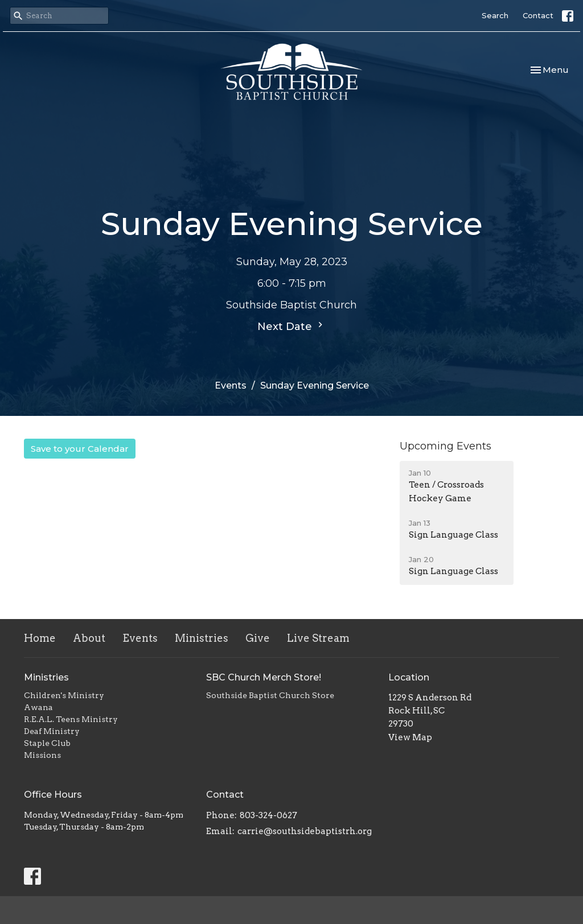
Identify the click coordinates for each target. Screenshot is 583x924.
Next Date (291, 326)
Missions (42, 755)
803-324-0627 (268, 815)
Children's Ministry (64, 695)
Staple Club (47, 743)
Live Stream (318, 638)
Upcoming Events (446, 446)
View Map (410, 737)
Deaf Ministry (52, 731)
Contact (538, 15)
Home (40, 638)
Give (258, 638)
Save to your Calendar (80, 449)
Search (495, 15)
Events (231, 385)
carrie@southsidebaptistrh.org (305, 831)
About (89, 638)
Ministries (202, 638)
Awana (38, 707)
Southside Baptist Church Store (270, 695)
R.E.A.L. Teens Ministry (71, 719)
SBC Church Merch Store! (264, 677)
